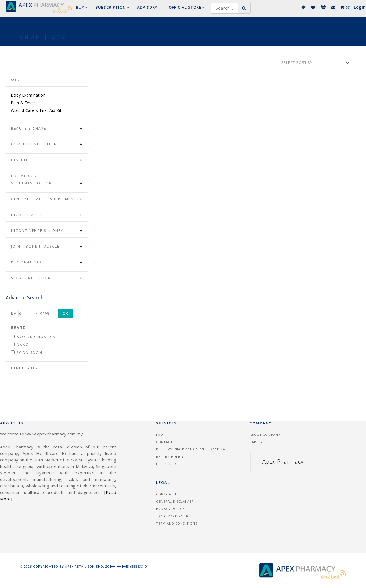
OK (65, 313)
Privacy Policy (170, 509)
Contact (164, 442)
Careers (257, 442)
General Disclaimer (175, 501)
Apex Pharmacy (283, 462)
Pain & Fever (23, 103)
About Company (265, 435)
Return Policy (170, 457)
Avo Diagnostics (33, 337)
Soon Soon (27, 353)
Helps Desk (166, 464)
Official (187, 7)
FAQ (160, 435)
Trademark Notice (174, 516)
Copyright (166, 494)
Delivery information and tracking (191, 449)
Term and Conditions (177, 523)
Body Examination (28, 95)
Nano (20, 345)
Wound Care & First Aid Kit (36, 110)
